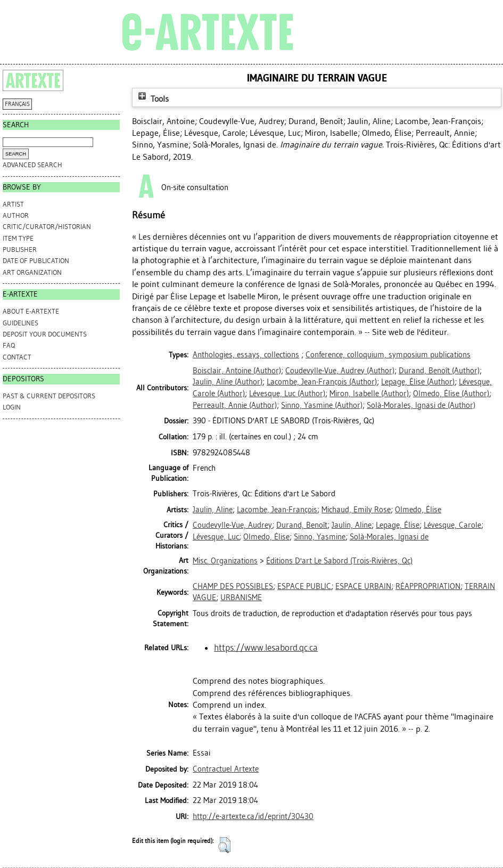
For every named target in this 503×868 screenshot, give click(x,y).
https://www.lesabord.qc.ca (266, 648)
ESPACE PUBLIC (304, 586)
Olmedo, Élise (418, 510)
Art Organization (32, 272)
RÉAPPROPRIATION (428, 586)
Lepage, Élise (398, 525)
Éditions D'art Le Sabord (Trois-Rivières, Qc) (339, 561)
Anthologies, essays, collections (246, 355)
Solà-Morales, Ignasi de (389, 537)
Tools (152, 99)
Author (16, 215)
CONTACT (17, 357)
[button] (224, 845)
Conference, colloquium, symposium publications (388, 355)
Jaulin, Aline (213, 510)
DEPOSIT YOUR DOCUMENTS (45, 334)
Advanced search (32, 165)
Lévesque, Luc (216, 537)
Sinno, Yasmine (320, 537)
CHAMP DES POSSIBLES (233, 586)
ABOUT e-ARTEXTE (31, 311)
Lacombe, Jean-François (277, 510)
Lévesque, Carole (452, 525)
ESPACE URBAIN (363, 586)
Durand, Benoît (302, 525)
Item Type (18, 238)
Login (12, 407)
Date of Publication (36, 261)
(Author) (237, 371)
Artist (13, 204)
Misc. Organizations (225, 561)
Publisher (20, 249)
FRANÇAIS (17, 104)
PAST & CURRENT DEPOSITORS (49, 396)
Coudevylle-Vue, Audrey (232, 525)
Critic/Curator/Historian (47, 227)
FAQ (9, 345)
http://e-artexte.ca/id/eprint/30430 (253, 816)
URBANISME (241, 597)
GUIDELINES (20, 323)
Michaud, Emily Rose (356, 510)
